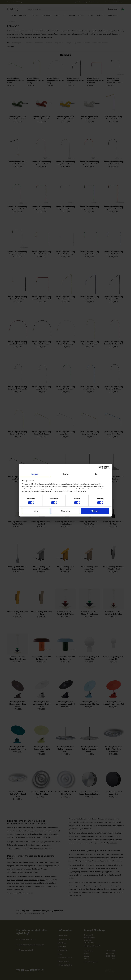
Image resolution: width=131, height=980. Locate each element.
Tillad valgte (65, 511)
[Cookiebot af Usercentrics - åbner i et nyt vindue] (100, 467)
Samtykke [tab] (35, 474)
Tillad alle (95, 511)
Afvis (36, 511)
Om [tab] (96, 474)
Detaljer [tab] (65, 474)
